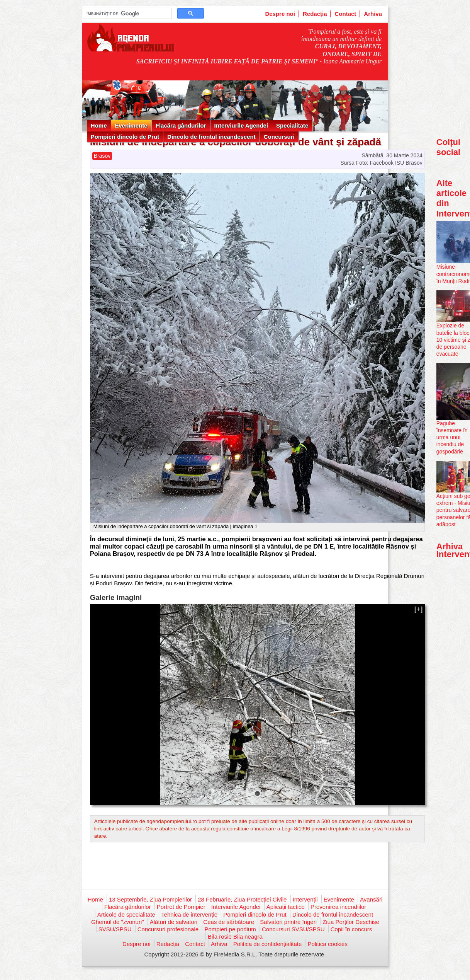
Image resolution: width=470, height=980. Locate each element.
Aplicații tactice (286, 907)
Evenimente (131, 125)
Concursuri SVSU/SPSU (293, 929)
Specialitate (292, 125)
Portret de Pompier (181, 907)
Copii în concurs (351, 929)
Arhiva (373, 14)
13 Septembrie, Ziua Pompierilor (150, 899)
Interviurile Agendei (241, 125)
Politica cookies (328, 944)
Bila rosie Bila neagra (235, 937)
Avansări (371, 899)
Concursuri (279, 137)
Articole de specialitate (126, 914)
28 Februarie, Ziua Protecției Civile (242, 899)
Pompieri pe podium (230, 929)
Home (99, 125)
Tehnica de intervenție (189, 914)
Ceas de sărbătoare (229, 922)
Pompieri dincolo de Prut (125, 137)
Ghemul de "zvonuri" (118, 922)
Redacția (315, 14)
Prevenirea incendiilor (338, 907)
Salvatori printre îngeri (288, 922)
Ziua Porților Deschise (351, 922)
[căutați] (126, 14)
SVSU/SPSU (115, 929)
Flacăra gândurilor (181, 125)
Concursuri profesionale (168, 929)
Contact (345, 14)
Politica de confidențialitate (268, 944)
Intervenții (305, 899)
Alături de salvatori (174, 922)
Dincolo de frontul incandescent (211, 137)
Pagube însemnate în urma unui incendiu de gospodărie (452, 437)
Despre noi (280, 14)
